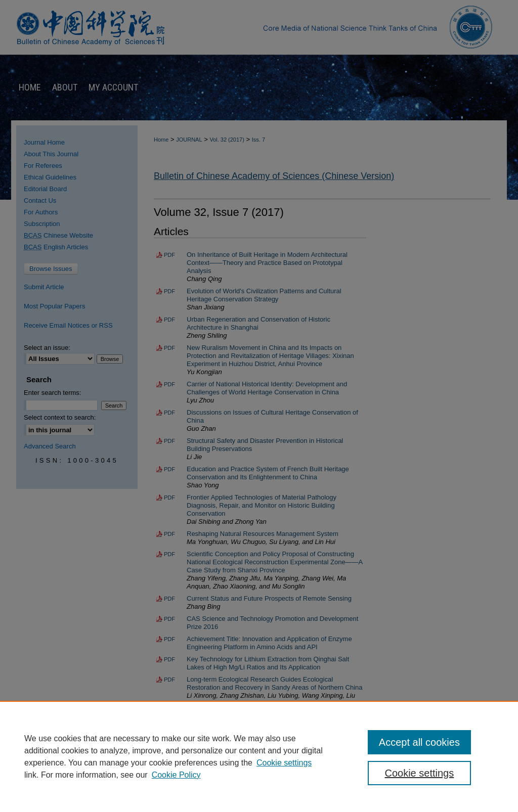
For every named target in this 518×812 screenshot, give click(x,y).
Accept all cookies (419, 742)
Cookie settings (284, 763)
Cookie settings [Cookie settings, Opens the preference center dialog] (419, 773)
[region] (259, 756)
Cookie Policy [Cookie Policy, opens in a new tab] (176, 775)
